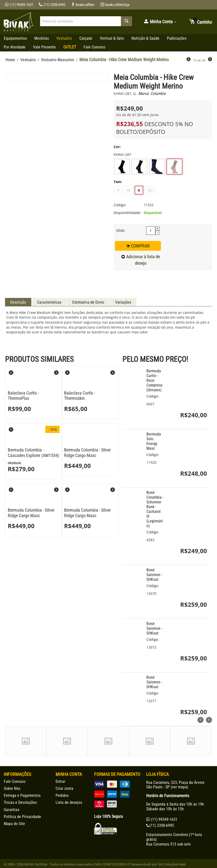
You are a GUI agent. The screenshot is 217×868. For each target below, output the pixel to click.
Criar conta (64, 788)
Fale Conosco (94, 47)
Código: (120, 205)
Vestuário (64, 38)
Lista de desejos (69, 802)
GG (150, 190)
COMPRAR (138, 246)
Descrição (18, 302)
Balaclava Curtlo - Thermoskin (80, 396)
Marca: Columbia (152, 94)
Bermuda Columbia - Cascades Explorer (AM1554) (34, 453)
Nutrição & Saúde (145, 38)
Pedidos (62, 795)
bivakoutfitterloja (115, 5)
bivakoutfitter (83, 5)
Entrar (60, 781)
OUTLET (70, 47)
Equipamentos (15, 38)
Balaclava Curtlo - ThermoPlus (23, 396)
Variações (123, 302)
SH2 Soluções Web (172, 864)
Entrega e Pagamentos (22, 795)
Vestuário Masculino (58, 60)
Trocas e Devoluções (20, 802)
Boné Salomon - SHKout (154, 575)
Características (49, 302)
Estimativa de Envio (88, 302)
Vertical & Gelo (112, 38)
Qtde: (121, 230)
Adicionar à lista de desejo (141, 260)
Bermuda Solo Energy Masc (154, 441)
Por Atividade (15, 47)
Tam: (118, 182)
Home (10, 60)
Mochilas (42, 38)
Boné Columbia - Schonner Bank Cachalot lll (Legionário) (155, 509)
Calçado (86, 38)
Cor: (117, 147)
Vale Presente (44, 47)
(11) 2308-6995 (52, 5)
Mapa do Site (14, 824)
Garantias (12, 810)
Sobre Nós (12, 788)
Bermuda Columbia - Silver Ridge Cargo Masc (87, 453)
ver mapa (179, 787)
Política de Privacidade (22, 817)
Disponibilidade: (127, 213)
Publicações (177, 38)
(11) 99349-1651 (19, 5)
